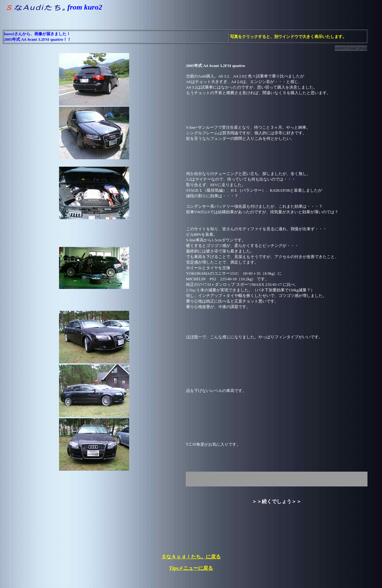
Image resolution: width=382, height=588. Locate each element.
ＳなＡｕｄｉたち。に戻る (191, 557)
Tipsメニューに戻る (191, 568)
